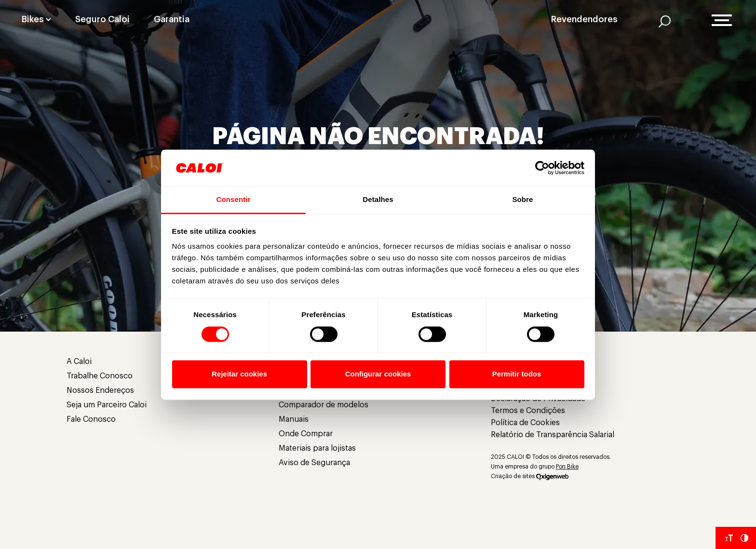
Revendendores (584, 19)
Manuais (294, 419)
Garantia (172, 19)
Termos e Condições (528, 411)
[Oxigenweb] (552, 476)
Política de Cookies (525, 423)
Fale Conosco (91, 419)
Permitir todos (517, 374)
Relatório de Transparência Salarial (553, 435)
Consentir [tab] (234, 200)
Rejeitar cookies (239, 374)
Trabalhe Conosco (100, 376)
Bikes (33, 19)
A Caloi (79, 362)
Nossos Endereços (100, 390)
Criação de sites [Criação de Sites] (513, 476)
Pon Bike (567, 467)
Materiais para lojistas (317, 448)
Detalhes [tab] (378, 200)
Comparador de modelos (324, 405)
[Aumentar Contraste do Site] (744, 538)
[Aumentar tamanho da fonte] (729, 538)
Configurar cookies (378, 374)
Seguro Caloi (102, 19)
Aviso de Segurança (314, 463)
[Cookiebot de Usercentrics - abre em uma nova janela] (542, 168)
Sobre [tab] (522, 200)
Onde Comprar (306, 434)
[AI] (665, 21)
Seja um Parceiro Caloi (107, 405)
